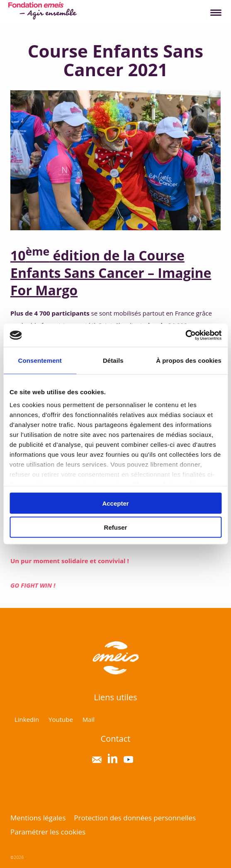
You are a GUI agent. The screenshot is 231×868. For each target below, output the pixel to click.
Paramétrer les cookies (48, 832)
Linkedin (27, 719)
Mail (89, 719)
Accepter (115, 503)
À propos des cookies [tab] (189, 360)
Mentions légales (38, 818)
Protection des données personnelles (135, 818)
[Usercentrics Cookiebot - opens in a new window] (185, 335)
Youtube (61, 719)
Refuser (116, 527)
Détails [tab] (113, 360)
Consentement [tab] (40, 360)
